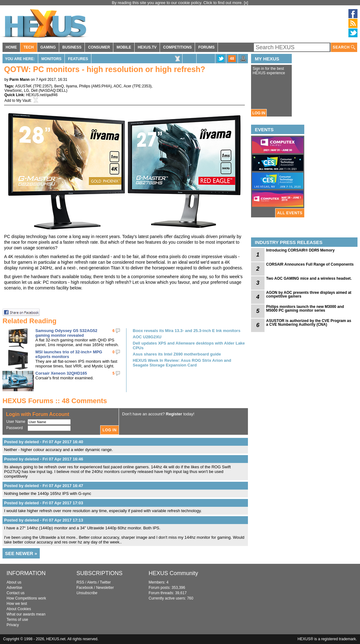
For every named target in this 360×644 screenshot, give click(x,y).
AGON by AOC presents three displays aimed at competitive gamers (309, 294)
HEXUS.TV (147, 47)
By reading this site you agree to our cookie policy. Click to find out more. (178, 3)
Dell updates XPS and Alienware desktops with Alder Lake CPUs (189, 345)
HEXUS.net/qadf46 (42, 95)
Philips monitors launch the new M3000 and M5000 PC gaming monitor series (305, 309)
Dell (34, 91)
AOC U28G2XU (147, 337)
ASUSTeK (23, 86)
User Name (16, 422)
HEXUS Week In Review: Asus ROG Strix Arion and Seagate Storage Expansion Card (182, 363)
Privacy (13, 625)
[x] (246, 3)
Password (15, 428)
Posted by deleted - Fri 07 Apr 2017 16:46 (44, 459)
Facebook (85, 588)
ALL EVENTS (290, 213)
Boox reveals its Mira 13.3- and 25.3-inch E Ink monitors (187, 331)
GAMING (48, 47)
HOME (11, 47)
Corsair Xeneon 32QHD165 (61, 373)
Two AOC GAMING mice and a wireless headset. (309, 278)
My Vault (23, 101)
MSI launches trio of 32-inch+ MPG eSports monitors (69, 354)
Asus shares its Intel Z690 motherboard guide (177, 354)
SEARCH (344, 47)
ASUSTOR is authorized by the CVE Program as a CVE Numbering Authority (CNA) (309, 323)
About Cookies (19, 609)
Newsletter (105, 588)
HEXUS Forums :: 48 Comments (55, 401)
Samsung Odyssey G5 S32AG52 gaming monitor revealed (66, 333)
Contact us (15, 593)
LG (26, 91)
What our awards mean (26, 614)
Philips (85, 86)
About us (14, 582)
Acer (128, 86)
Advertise (14, 588)
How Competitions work (26, 598)
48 (232, 59)
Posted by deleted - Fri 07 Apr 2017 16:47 (44, 486)
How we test (17, 604)
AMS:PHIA (101, 86)
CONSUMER (99, 47)
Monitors (51, 59)
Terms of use (17, 620)
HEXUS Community (173, 573)
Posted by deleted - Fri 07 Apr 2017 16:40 (44, 442)
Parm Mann (20, 80)
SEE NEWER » (21, 553)
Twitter (105, 582)
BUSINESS (72, 47)
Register (174, 414)
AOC (118, 86)
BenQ (59, 86)
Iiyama (72, 86)
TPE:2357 (42, 86)
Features (78, 59)
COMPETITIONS (177, 47)
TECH (29, 47)
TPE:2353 (142, 86)
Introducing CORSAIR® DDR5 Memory (300, 250)
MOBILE (124, 47)
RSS (80, 582)
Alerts (92, 582)
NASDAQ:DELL (53, 91)
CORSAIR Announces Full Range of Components (310, 264)
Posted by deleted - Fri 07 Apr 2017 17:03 (44, 503)
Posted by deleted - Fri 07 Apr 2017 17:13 (44, 520)
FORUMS (206, 47)
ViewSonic (13, 91)
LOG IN (259, 113)
